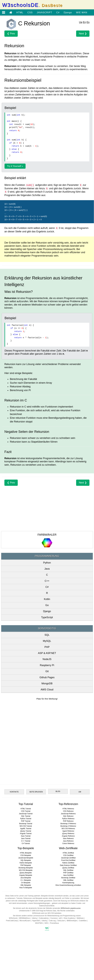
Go (47, 605)
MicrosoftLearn (25, 921)
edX (60, 918)
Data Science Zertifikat (68, 865)
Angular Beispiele (26, 875)
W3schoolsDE (32, 5)
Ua (81, 22)
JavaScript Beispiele (26, 858)
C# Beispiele (26, 883)
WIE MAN (82, 12)
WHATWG (39, 923)
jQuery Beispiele (26, 873)
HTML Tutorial (26, 809)
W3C (46, 923)
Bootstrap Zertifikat (68, 878)
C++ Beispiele (26, 880)
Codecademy (44, 918)
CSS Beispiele (26, 855)
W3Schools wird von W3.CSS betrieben (47, 913)
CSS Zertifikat (68, 855)
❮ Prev (11, 34)
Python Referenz (68, 819)
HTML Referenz (68, 809)
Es (88, 22)
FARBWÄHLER (47, 535)
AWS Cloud (47, 690)
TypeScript (47, 617)
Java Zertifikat (68, 875)
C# (58, 12)
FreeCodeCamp (12, 921)
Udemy (34, 918)
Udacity (44, 921)
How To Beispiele (26, 888)
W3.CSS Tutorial (26, 826)
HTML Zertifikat (68, 853)
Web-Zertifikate (68, 848)
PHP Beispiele (26, 865)
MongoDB (47, 683)
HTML (20, 12)
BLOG (58, 791)
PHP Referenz (68, 821)
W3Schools (13, 918)
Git (47, 671)
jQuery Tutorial (26, 831)
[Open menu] (4, 13)
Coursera (54, 918)
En (84, 22)
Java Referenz (68, 841)
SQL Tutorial (26, 816)
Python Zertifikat (68, 863)
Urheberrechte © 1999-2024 (29, 911)
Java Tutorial (26, 839)
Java (47, 569)
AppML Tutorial (26, 829)
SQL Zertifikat (68, 870)
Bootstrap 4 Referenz (68, 826)
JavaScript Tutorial (26, 814)
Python (47, 563)
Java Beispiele (26, 878)
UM (80, 792)
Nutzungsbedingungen (42, 903)
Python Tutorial (26, 819)
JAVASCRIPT (44, 12)
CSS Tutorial (26, 811)
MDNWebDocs (25, 918)
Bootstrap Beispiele (26, 868)
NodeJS (47, 659)
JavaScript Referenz (68, 814)
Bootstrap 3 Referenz (68, 824)
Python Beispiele (26, 863)
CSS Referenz (68, 811)
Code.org (52, 921)
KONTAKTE (14, 792)
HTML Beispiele (26, 853)
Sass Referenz (68, 839)
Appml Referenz (68, 831)
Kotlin (47, 599)
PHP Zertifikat (68, 873)
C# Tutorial (26, 843)
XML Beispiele (26, 885)
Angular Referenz (68, 836)
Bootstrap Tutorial (26, 824)
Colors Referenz (68, 843)
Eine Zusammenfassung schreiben (68, 885)
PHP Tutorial (26, 821)
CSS (30, 12)
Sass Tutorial (26, 836)
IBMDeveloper (72, 921)
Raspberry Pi (47, 665)
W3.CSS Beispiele (26, 870)
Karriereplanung (68, 883)
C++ (47, 581)
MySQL (47, 641)
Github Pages (47, 677)
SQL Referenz (68, 816)
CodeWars (83, 921)
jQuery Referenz (68, 834)
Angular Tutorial (26, 834)
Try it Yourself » (15, 166)
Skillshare (80, 918)
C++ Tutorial (26, 841)
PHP (47, 647)
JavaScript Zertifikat (68, 858)
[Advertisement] (47, 505)
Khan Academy (69, 918)
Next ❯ (83, 34)
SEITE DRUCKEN (36, 792)
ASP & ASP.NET (47, 653)
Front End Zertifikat (68, 860)
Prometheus (54, 923)
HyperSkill (36, 921)
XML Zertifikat (68, 880)
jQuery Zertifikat (68, 868)
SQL (47, 635)
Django (68, 12)
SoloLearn (61, 921)
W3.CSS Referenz (68, 829)
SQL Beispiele (26, 860)
